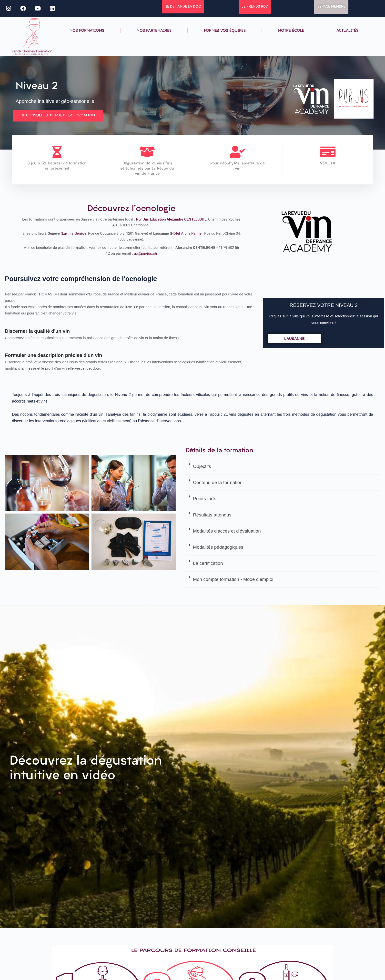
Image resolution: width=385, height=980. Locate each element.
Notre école (291, 31)
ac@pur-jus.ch (145, 255)
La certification (208, 562)
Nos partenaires (154, 31)
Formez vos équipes (225, 31)
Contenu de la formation (218, 481)
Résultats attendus (212, 514)
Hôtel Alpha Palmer (187, 235)
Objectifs (202, 465)
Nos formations (87, 31)
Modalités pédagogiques (218, 546)
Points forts (205, 498)
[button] (282, 466)
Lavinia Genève (74, 235)
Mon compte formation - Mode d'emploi (233, 578)
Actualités (347, 31)
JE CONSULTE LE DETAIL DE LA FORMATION (58, 115)
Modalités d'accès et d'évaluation (227, 530)
